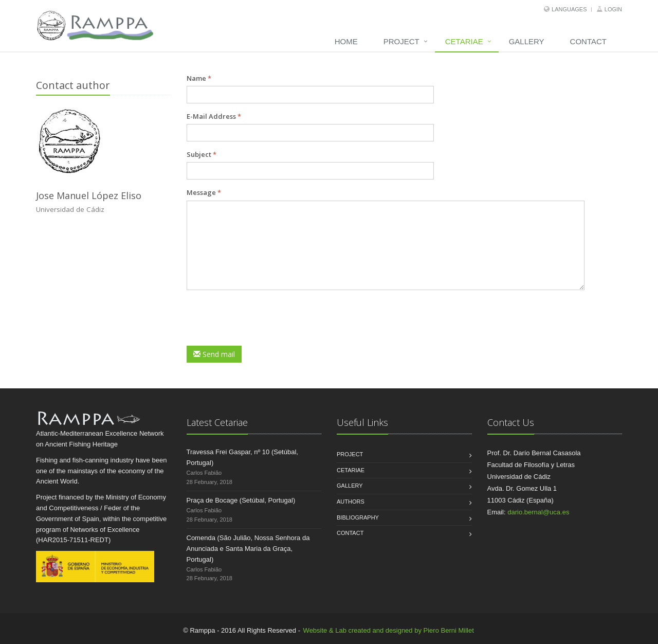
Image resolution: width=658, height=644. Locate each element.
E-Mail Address (214, 116)
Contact (588, 41)
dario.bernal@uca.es (538, 512)
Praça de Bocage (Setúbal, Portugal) (241, 500)
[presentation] (265, 318)
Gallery (527, 41)
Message (204, 192)
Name (199, 78)
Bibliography (358, 517)
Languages (569, 9)
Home (346, 41)
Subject (202, 154)
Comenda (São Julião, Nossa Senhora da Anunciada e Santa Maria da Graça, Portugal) (248, 549)
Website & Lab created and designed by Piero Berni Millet (389, 630)
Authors (351, 502)
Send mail (214, 354)
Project (401, 41)
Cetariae (464, 41)
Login (613, 9)
